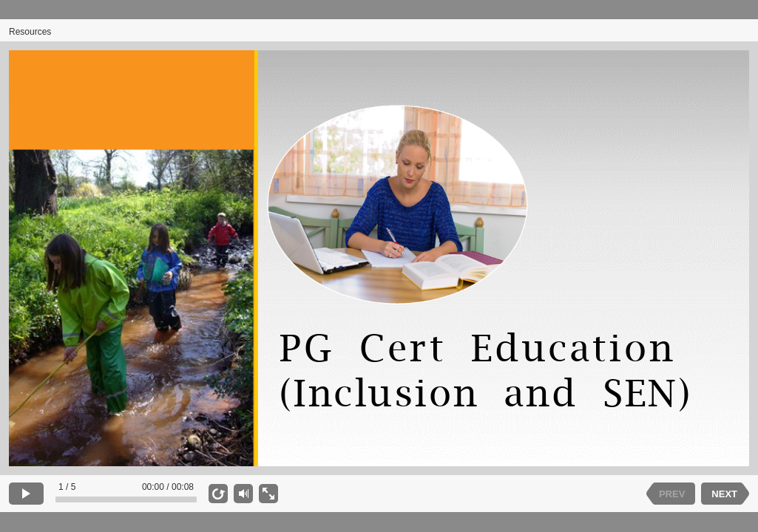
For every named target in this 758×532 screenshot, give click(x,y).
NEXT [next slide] (724, 494)
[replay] (218, 494)
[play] (26, 494)
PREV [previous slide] (672, 494)
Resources (30, 32)
